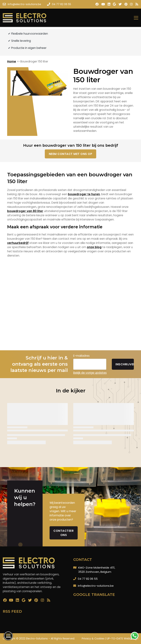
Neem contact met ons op (71, 154)
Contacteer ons (64, 533)
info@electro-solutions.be (96, 586)
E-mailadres (81, 356)
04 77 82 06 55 (88, 579)
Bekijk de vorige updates (90, 373)
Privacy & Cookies (93, 639)
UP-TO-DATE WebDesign (122, 639)
